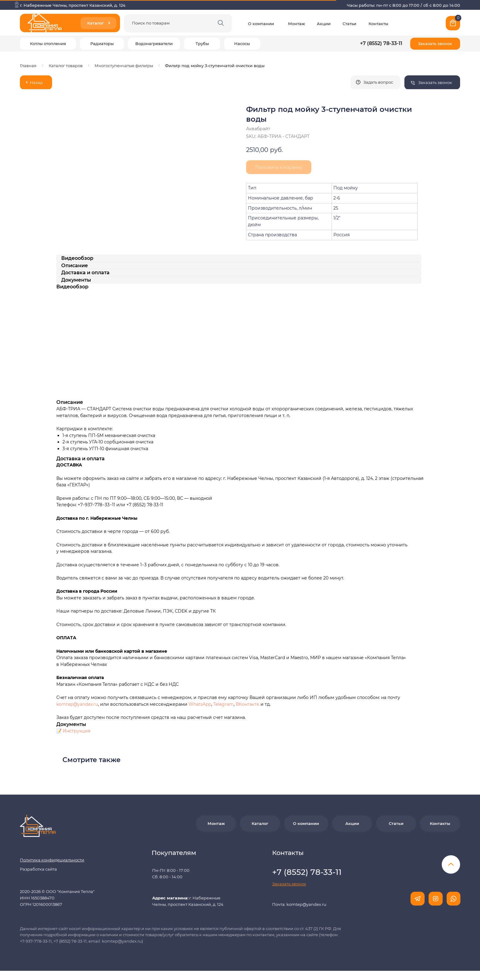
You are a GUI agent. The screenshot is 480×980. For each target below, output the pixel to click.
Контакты (378, 24)
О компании (261, 24)
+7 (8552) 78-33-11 (381, 43)
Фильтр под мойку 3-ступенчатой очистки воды (215, 66)
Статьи (349, 24)
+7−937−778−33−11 (96, 505)
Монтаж (296, 24)
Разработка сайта (38, 869)
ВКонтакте (248, 704)
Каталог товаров (66, 66)
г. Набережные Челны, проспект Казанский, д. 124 (73, 5)
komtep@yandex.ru (77, 704)
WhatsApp (200, 704)
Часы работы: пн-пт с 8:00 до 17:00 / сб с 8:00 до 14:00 (403, 5)
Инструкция (77, 731)
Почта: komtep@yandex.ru (299, 904)
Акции (324, 24)
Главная (28, 66)
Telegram (223, 704)
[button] (435, 44)
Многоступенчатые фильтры (124, 66)
